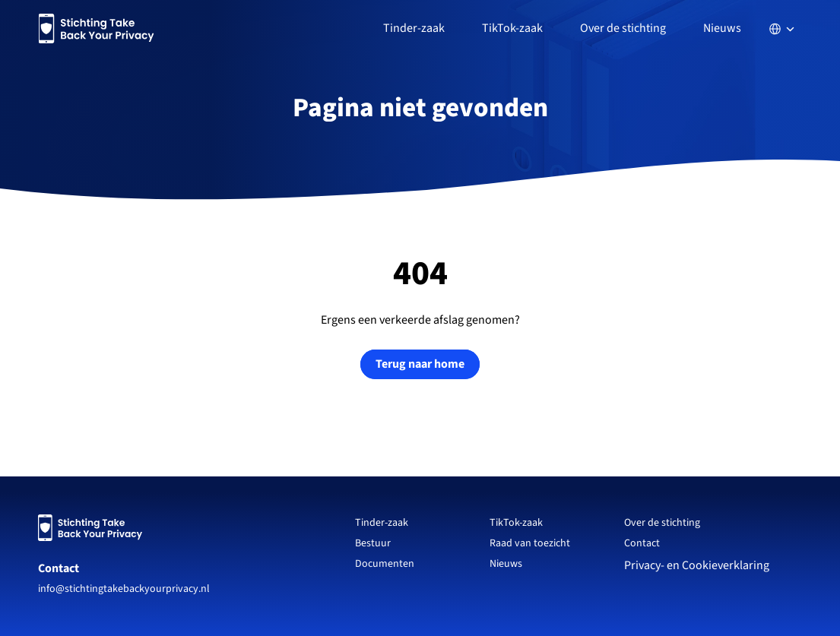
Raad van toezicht (530, 543)
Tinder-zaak (382, 523)
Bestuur (373, 543)
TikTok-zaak (516, 523)
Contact (59, 568)
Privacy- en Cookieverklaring (698, 565)
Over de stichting (662, 523)
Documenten (385, 564)
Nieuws (722, 28)
